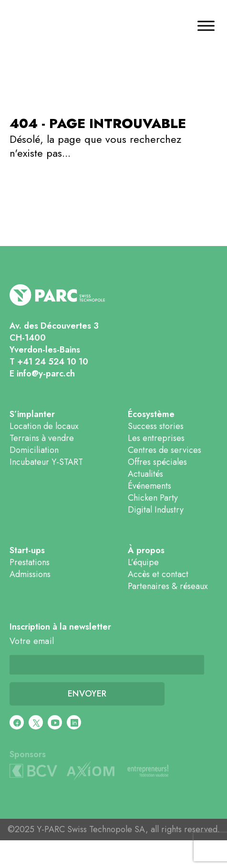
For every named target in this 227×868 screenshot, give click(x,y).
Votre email (32, 641)
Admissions (30, 574)
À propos (146, 551)
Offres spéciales (157, 462)
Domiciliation (34, 450)
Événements (150, 486)
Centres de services (165, 450)
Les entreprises (156, 438)
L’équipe (143, 562)
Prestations (30, 562)
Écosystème (151, 414)
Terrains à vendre (42, 438)
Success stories (156, 426)
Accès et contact (158, 574)
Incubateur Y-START (46, 462)
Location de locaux (44, 426)
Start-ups (27, 551)
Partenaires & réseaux (168, 586)
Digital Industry (156, 510)
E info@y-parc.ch (42, 374)
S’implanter (32, 414)
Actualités (145, 474)
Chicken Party (153, 498)
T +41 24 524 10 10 (49, 362)
